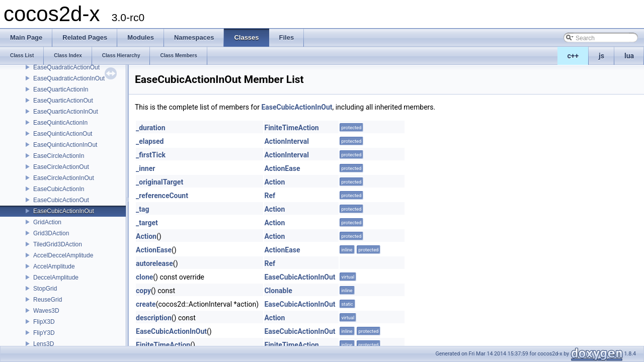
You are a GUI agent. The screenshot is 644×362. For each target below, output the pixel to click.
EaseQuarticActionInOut (66, 112)
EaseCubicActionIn (59, 189)
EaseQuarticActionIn (61, 89)
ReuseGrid (48, 300)
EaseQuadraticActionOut (66, 67)
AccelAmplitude (54, 266)
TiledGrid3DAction (58, 244)
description (154, 318)
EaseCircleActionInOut (64, 178)
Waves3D (46, 311)
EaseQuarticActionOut (63, 101)
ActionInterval (287, 141)
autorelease (154, 263)
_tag (142, 209)
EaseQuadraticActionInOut (69, 78)
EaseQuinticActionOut (63, 134)
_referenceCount (162, 196)
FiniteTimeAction (291, 128)
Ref (270, 196)
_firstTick (151, 155)
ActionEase (282, 168)
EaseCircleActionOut (61, 167)
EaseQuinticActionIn (60, 123)
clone (144, 277)
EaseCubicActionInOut (64, 211)
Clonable (278, 291)
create (146, 304)
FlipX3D (44, 322)
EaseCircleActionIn (59, 156)
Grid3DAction (51, 233)
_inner (145, 168)
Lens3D (44, 344)
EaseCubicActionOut (61, 200)
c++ (573, 56)
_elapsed (150, 141)
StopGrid (45, 289)
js (601, 56)
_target (147, 223)
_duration (151, 128)
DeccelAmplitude (56, 278)
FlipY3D (44, 333)
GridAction (47, 222)
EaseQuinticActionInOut (65, 145)
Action (274, 182)
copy (143, 291)
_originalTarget (159, 182)
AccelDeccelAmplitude (63, 255)
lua (629, 56)
